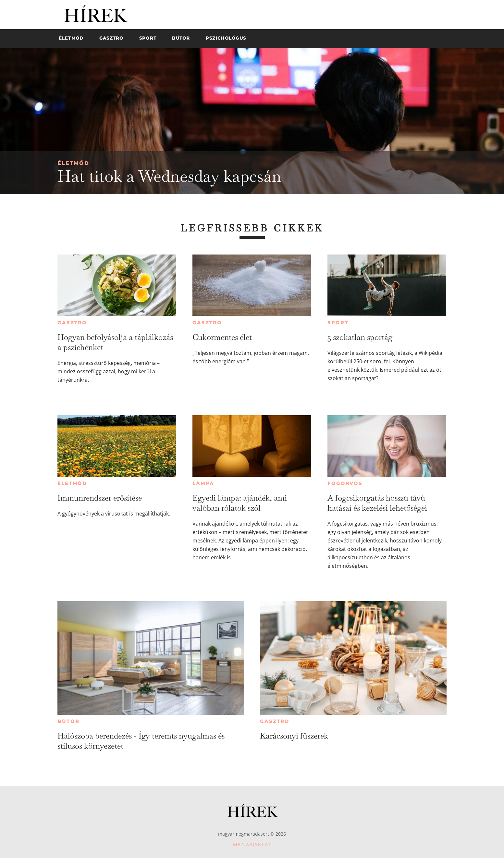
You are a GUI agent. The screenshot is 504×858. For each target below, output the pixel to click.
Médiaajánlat (252, 845)
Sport (338, 323)
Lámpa (203, 483)
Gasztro (72, 323)
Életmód (73, 163)
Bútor (68, 721)
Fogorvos (345, 483)
